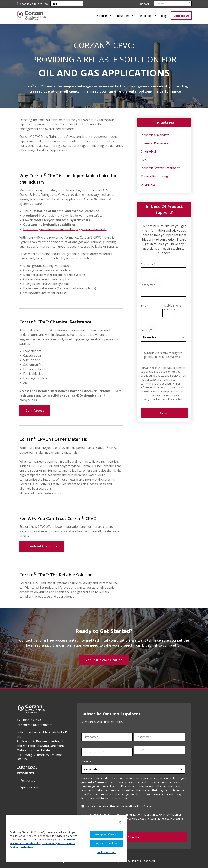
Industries (123, 16)
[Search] (173, 4)
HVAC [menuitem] (145, 160)
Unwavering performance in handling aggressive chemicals (65, 229)
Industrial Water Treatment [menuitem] (160, 168)
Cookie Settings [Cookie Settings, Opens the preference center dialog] (106, 852)
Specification (29, 787)
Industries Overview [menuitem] (155, 135)
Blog (164, 16)
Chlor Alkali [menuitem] (149, 151)
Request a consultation (104, 660)
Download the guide (42, 546)
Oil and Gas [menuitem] (149, 185)
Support (144, 4)
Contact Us (181, 16)
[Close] (120, 822)
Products (102, 16)
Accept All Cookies (106, 834)
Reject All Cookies (106, 843)
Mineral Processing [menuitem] (154, 176)
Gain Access (35, 411)
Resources (145, 16)
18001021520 (32, 720)
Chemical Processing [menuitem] (155, 143)
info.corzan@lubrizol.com (34, 725)
